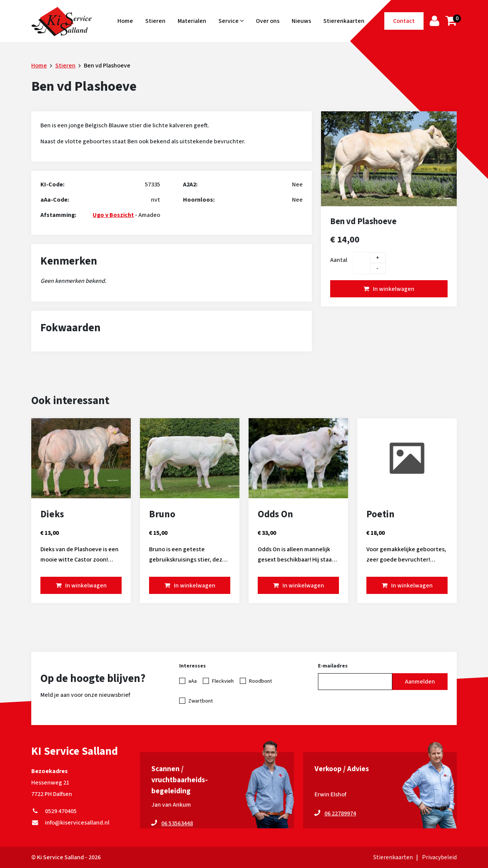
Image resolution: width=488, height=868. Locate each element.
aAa (193, 681)
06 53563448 (177, 823)
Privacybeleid (439, 857)
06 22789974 (340, 813)
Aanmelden (420, 682)
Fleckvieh (223, 681)
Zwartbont (201, 701)
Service (231, 21)
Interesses (193, 666)
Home (125, 21)
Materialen (192, 21)
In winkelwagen (394, 289)
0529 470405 (54, 811)
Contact (404, 21)
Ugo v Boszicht (113, 215)
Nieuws (301, 21)
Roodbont (261, 681)
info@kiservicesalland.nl (70, 823)
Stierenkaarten (344, 21)
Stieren (155, 21)
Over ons (268, 21)
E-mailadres (333, 666)
